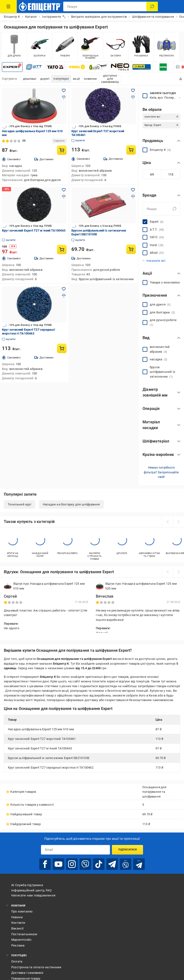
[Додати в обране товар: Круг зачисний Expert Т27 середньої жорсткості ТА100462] (64, 289)
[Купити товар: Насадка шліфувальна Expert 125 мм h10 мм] (62, 150)
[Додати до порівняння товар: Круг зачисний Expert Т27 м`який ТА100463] (64, 197)
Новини (17, 917)
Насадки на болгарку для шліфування (71, 504)
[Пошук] (152, 6)
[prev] (167, 522)
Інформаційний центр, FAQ (31, 890)
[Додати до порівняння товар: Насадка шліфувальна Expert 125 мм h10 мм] (64, 97)
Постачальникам (24, 934)
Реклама (18, 945)
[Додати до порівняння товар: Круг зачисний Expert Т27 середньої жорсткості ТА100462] (64, 296)
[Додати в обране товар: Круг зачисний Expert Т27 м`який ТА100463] (64, 190)
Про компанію (22, 911)
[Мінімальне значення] (152, 174)
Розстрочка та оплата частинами (36, 967)
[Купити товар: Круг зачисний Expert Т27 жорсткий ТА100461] (131, 150)
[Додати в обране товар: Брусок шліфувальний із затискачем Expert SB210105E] (133, 190)
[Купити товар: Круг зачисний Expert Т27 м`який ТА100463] (62, 249)
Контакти (18, 923)
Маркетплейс (21, 940)
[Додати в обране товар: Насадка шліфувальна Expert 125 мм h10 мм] (64, 91)
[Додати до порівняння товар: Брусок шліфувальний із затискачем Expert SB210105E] (133, 197)
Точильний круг (20, 504)
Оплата (17, 961)
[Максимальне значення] (171, 174)
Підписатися (128, 850)
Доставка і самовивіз (27, 973)
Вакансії (17, 928)
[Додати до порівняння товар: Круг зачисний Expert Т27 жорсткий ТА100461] (133, 97)
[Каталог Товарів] (8, 6)
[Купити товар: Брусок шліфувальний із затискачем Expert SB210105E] (131, 249)
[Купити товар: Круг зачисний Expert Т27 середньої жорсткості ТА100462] (62, 348)
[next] (178, 522)
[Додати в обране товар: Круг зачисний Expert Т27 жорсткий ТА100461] (133, 91)
